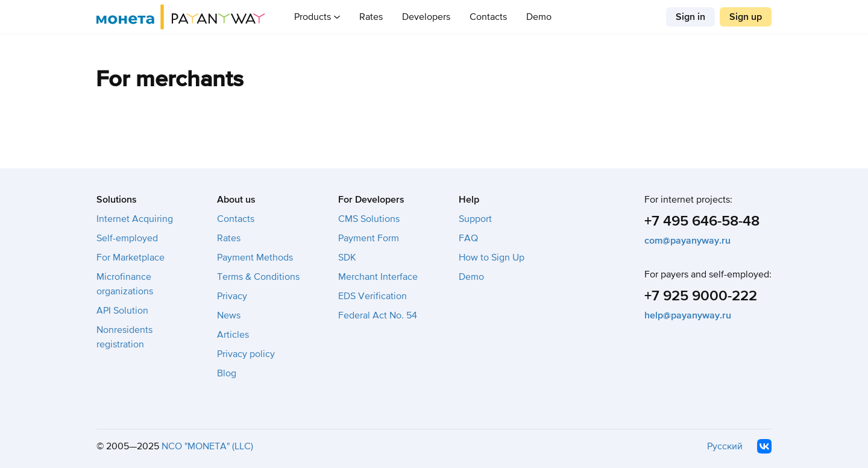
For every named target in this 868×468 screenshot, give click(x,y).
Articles (233, 335)
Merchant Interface (378, 277)
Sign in (690, 17)
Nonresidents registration (124, 337)
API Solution (122, 311)
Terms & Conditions (258, 277)
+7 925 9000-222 (701, 296)
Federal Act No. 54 (378, 315)
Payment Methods (255, 258)
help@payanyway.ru (688, 315)
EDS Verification (373, 296)
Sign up (746, 17)
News (229, 315)
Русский (725, 446)
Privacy (232, 296)
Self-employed (127, 238)
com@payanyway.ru (687, 241)
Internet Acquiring (135, 219)
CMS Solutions (369, 219)
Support (475, 219)
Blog (227, 373)
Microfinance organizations (125, 284)
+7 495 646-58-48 (702, 221)
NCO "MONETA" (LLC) (207, 446)
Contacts (488, 17)
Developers (426, 17)
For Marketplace (131, 258)
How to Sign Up (492, 258)
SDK (347, 258)
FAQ (468, 238)
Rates (371, 17)
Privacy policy (246, 354)
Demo (539, 17)
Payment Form (369, 238)
